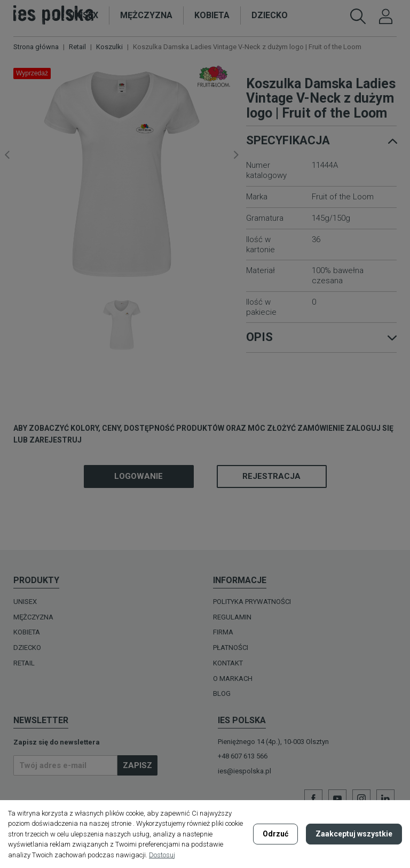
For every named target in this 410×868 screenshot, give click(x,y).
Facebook (313, 799)
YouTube (337, 799)
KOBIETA (27, 632)
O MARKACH (233, 679)
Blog (222, 693)
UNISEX (25, 602)
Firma (223, 632)
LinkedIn (385, 799)
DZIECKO (27, 648)
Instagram (361, 799)
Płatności (231, 648)
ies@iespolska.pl (245, 771)
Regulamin (232, 617)
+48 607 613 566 (243, 756)
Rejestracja (271, 476)
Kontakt (228, 663)
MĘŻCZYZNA (33, 617)
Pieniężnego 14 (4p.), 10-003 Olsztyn (273, 742)
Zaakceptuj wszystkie (354, 834)
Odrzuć (275, 834)
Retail (24, 663)
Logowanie (139, 476)
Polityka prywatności (252, 602)
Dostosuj (162, 855)
